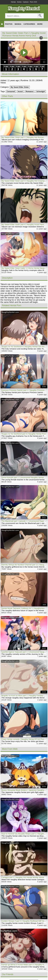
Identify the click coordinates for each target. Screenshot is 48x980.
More (40, 24)
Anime (19, 2)
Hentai (13, 2)
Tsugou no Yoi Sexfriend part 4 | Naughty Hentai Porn (24, 434)
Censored (11, 91)
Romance (30, 91)
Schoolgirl (41, 91)
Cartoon (26, 2)
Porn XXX (33, 2)
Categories (29, 24)
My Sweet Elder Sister (20, 87)
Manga (18, 24)
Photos (9, 24)
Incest (20, 91)
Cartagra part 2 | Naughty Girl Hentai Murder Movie (23, 877)
